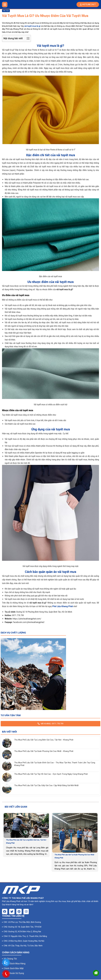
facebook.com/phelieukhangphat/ (29, 622)
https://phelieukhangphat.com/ (27, 619)
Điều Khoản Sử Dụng (14, 972)
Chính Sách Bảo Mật (14, 967)
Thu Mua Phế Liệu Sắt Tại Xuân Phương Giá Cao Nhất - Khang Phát (44, 751)
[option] (26, 835)
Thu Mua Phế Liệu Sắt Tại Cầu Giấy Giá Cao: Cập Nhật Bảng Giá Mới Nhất (46, 785)
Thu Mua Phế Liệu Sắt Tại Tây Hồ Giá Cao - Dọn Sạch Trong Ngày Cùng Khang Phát (51, 774)
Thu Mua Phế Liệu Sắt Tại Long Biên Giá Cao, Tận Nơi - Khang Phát (44, 740)
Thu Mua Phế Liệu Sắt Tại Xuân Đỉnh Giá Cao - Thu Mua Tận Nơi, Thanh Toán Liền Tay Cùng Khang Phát (55, 764)
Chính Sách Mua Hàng (15, 962)
